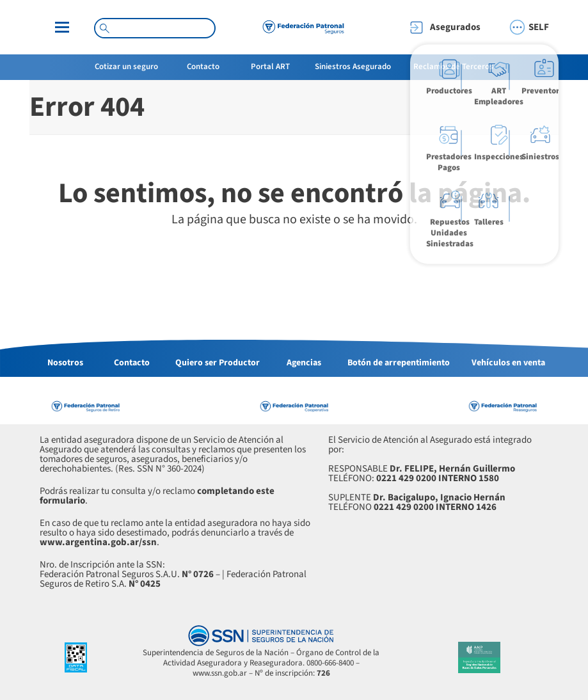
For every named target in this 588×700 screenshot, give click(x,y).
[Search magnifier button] (104, 28)
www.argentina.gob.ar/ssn (98, 542)
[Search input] (160, 28)
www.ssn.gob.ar (220, 673)
